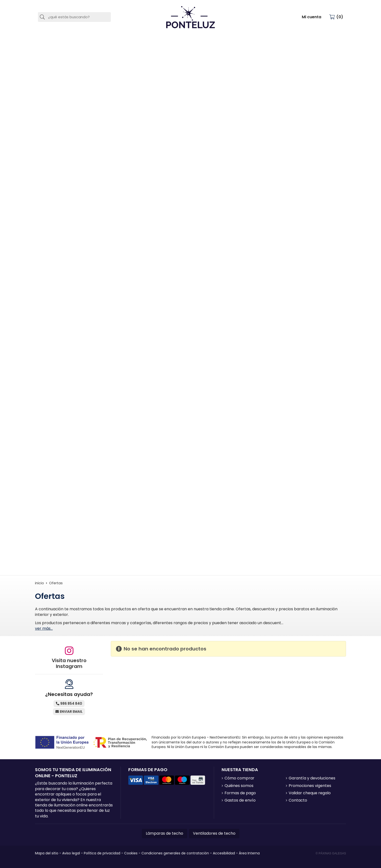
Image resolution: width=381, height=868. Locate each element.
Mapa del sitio (47, 853)
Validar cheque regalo (310, 793)
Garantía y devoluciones (312, 778)
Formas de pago (240, 793)
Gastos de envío (240, 800)
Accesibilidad (224, 853)
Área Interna (249, 853)
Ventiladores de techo (214, 833)
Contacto (298, 800)
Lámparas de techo (165, 833)
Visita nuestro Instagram (69, 663)
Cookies (131, 853)
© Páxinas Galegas (331, 853)
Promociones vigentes (310, 786)
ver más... (44, 628)
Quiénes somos (239, 786)
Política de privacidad (102, 853)
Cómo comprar (239, 778)
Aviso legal (71, 853)
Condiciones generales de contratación (175, 853)
